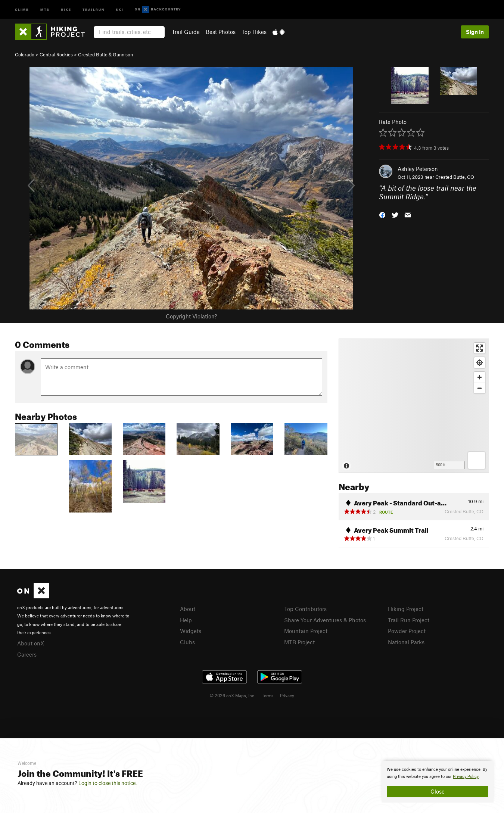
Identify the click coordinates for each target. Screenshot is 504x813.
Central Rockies (56, 54)
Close (438, 791)
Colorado (25, 54)
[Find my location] (480, 363)
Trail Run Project (409, 620)
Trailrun (94, 9)
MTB (45, 9)
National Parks (406, 642)
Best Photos (221, 32)
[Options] (477, 460)
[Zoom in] (480, 377)
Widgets (191, 631)
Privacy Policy (466, 777)
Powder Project (407, 631)
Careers (27, 654)
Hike (66, 9)
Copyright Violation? (191, 316)
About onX (31, 643)
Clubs (187, 642)
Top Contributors (305, 609)
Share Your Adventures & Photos (325, 620)
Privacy (287, 695)
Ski (120, 9)
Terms (268, 695)
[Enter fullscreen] (480, 348)
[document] (438, 782)
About (188, 609)
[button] (382, 214)
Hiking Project (406, 609)
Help (186, 620)
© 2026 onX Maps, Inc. (233, 695)
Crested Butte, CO (455, 177)
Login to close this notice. (108, 783)
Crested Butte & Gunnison (105, 54)
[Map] (414, 406)
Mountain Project (306, 631)
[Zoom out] (480, 388)
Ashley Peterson (418, 169)
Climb (22, 9)
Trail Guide (186, 32)
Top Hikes (254, 32)
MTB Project (299, 642)
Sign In (475, 32)
